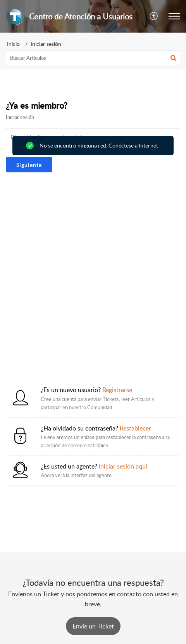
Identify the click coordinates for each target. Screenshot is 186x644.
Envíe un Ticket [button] (93, 626)
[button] (154, 16)
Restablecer (135, 428)
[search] (93, 58)
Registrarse (117, 390)
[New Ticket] (93, 626)
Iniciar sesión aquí (123, 466)
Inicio (13, 44)
